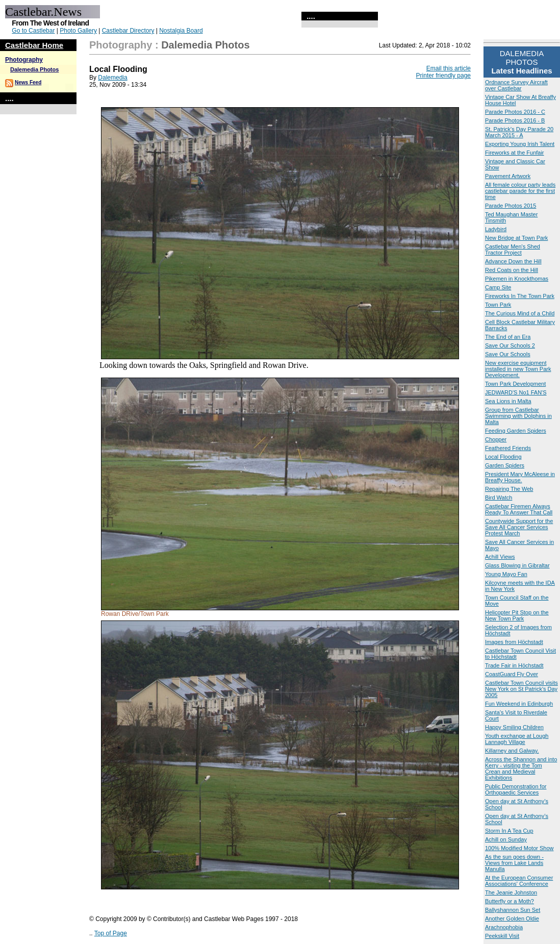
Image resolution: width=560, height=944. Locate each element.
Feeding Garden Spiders (516, 431)
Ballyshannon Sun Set (513, 910)
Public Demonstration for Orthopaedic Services (516, 789)
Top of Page (111, 933)
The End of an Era (508, 337)
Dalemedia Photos (34, 69)
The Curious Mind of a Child (520, 313)
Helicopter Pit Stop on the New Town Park (517, 615)
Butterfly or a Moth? (510, 901)
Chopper (496, 439)
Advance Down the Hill (513, 261)
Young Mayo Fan (506, 574)
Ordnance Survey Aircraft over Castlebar (516, 85)
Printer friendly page (443, 76)
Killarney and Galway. (512, 751)
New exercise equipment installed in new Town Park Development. (518, 369)
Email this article (449, 68)
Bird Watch (499, 498)
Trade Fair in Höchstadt (514, 665)
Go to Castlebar (33, 31)
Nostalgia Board (181, 31)
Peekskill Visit (502, 936)
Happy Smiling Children (514, 727)
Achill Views (500, 557)
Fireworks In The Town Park (520, 296)
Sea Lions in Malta (508, 401)
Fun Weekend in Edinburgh (519, 704)
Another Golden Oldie (512, 918)
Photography (24, 60)
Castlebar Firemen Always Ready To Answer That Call (519, 509)
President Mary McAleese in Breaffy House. (520, 477)
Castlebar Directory (128, 31)
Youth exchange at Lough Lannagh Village (517, 739)
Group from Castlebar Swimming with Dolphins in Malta (518, 416)
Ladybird (496, 229)
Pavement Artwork (508, 176)
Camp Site (498, 287)
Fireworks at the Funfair (515, 153)
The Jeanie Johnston (511, 892)
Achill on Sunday (506, 839)
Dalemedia (112, 78)
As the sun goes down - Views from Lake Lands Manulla (514, 863)
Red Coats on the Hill (512, 270)
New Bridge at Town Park (516, 238)
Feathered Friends (508, 448)
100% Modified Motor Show (519, 848)
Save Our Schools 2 (510, 345)
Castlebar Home (34, 45)
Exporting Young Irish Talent (520, 144)
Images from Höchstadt (514, 642)
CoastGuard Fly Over (512, 674)
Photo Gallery (78, 31)
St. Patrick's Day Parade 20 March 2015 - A (519, 132)
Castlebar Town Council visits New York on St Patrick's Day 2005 (521, 689)
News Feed (28, 82)
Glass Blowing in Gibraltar (517, 565)
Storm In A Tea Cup (509, 831)
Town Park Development (515, 384)
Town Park (498, 305)
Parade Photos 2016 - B (515, 120)
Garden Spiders (505, 465)
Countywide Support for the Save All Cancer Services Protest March (519, 527)
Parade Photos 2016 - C (515, 112)
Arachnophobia (504, 927)
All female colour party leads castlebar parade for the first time (520, 191)
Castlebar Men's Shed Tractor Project (513, 250)
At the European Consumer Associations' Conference (519, 881)
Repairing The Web (509, 489)
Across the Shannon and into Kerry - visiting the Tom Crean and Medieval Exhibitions (521, 768)
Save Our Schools (508, 354)
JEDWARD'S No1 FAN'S (516, 392)
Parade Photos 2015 (511, 206)
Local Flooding (503, 457)
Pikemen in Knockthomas (517, 279)
